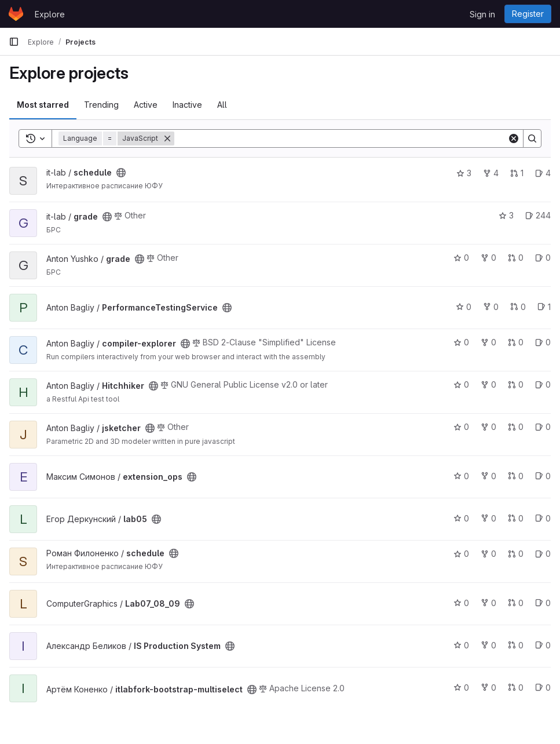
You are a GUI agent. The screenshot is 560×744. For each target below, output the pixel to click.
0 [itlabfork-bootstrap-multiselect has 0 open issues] (543, 688)
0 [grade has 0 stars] (461, 258)
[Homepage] (16, 14)
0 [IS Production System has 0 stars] (461, 645)
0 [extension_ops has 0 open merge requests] (516, 476)
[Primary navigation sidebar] (14, 42)
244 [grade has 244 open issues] (538, 215)
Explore (50, 14)
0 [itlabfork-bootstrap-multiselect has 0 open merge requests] (516, 688)
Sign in (482, 14)
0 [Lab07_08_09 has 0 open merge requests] (516, 603)
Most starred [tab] (43, 105)
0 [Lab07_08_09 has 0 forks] (488, 603)
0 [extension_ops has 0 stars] (461, 476)
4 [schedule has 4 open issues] (543, 173)
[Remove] (167, 138)
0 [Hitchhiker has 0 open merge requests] (516, 384)
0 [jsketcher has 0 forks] (488, 427)
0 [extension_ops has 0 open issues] (543, 476)
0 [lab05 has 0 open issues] (543, 518)
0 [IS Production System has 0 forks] (488, 645)
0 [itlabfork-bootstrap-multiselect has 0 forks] (488, 688)
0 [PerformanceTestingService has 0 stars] (464, 307)
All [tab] (222, 105)
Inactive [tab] (187, 105)
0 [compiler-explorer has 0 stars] (461, 342)
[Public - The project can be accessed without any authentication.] (121, 173)
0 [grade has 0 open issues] (543, 258)
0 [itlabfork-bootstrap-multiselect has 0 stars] (461, 688)
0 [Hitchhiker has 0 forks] (488, 384)
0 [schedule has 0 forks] (488, 554)
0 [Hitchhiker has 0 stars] (461, 384)
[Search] (341, 138)
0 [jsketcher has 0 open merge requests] (516, 427)
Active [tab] (146, 105)
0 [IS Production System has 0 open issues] (543, 645)
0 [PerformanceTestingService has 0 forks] (491, 307)
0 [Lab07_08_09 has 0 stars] (461, 603)
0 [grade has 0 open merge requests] (516, 258)
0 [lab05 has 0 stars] (461, 518)
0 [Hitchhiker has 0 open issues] (543, 384)
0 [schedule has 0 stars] (461, 554)
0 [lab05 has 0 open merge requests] (516, 518)
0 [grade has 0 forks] (488, 258)
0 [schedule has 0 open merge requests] (516, 554)
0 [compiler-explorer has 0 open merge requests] (516, 342)
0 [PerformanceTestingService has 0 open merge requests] (518, 307)
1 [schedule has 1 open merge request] (517, 173)
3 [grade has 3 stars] (506, 215)
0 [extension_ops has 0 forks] (488, 476)
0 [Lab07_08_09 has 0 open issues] (543, 603)
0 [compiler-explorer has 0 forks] (488, 342)
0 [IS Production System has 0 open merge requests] (516, 645)
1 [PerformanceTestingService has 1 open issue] (544, 307)
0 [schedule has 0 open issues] (543, 554)
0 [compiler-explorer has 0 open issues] (543, 342)
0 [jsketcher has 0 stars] (461, 427)
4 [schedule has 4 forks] (491, 173)
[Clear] (514, 138)
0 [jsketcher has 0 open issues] (543, 427)
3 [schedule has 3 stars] (464, 173)
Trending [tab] (101, 105)
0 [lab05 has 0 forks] (488, 518)
